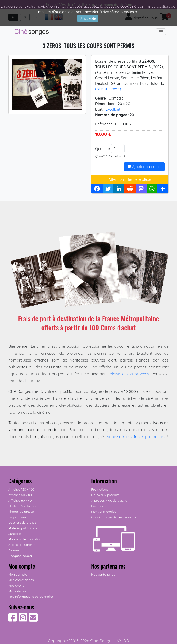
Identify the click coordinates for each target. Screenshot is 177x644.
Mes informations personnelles (31, 597)
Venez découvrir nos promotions (136, 436)
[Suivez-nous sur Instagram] (23, 620)
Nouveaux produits (105, 495)
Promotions (100, 489)
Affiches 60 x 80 (20, 495)
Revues (14, 550)
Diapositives (17, 517)
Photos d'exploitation (24, 506)
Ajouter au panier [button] (144, 167)
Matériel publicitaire (23, 528)
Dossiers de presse (22, 523)
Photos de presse (21, 512)
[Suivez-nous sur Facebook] (13, 620)
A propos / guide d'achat (110, 500)
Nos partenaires (103, 574)
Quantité (103, 149)
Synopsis (15, 534)
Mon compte (18, 574)
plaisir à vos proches (129, 374)
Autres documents (22, 545)
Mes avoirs (16, 585)
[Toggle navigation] (161, 32)
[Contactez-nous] (33, 620)
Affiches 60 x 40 (20, 500)
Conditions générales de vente (114, 517)
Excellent (113, 109)
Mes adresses (18, 591)
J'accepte (88, 18)
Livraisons (99, 506)
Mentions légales (104, 512)
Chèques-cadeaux (22, 556)
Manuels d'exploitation (25, 539)
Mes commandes (21, 580)
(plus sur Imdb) (108, 89)
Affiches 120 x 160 (21, 489)
